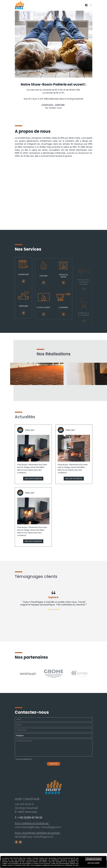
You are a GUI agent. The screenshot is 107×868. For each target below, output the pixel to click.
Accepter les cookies (94, 859)
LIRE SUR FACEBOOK (33, 489)
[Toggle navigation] (91, 5)
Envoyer (54, 775)
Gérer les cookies (94, 863)
